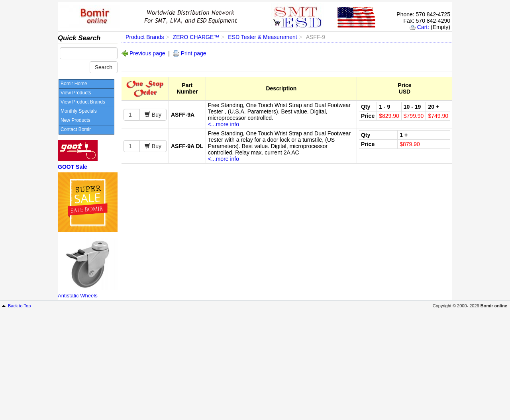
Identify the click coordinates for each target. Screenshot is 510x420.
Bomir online (494, 306)
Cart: (423, 27)
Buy (156, 115)
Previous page (147, 53)
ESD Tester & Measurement (262, 37)
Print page (194, 53)
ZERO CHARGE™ (196, 37)
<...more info (224, 124)
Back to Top (19, 306)
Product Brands (145, 37)
